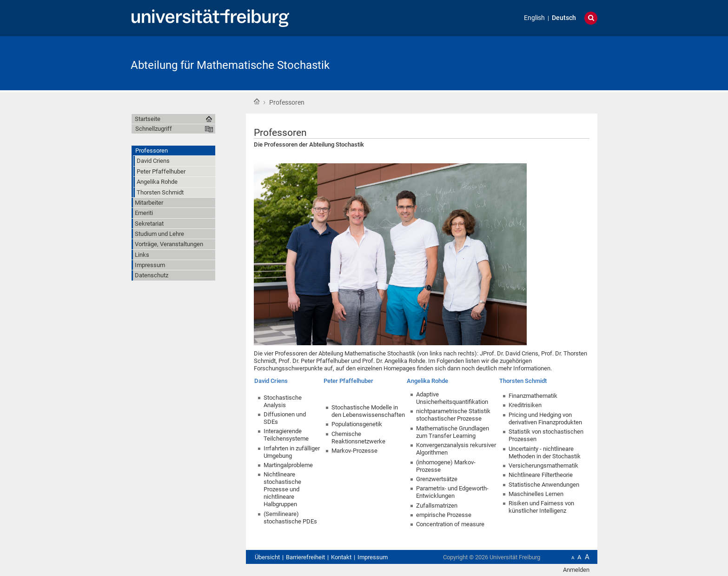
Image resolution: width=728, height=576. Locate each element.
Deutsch (564, 18)
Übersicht (267, 557)
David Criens (271, 381)
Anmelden (576, 570)
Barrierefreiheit (305, 557)
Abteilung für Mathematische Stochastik (230, 65)
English (534, 18)
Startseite (257, 101)
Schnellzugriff (154, 129)
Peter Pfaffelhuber (348, 381)
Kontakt (341, 557)
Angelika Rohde (427, 381)
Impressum (373, 557)
